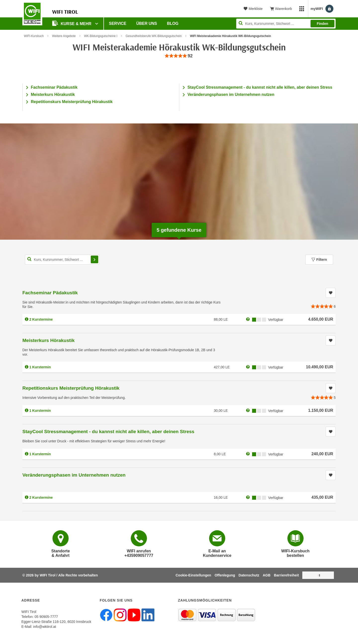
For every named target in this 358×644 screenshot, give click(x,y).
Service (118, 23)
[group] (179, 56)
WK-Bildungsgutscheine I (101, 36)
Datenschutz (249, 575)
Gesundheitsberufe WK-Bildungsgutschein (154, 36)
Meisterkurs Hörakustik (53, 95)
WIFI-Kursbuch (34, 36)
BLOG (173, 23)
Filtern (319, 260)
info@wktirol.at (45, 627)
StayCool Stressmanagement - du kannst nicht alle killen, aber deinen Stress (260, 87)
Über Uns (147, 23)
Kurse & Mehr (72, 23)
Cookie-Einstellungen (193, 575)
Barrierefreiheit (286, 575)
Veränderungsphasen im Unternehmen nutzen (231, 95)
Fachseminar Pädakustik (54, 87)
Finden (322, 24)
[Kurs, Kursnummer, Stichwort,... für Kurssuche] (62, 260)
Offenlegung (225, 575)
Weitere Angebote (64, 36)
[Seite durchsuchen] (286, 24)
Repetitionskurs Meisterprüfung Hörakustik (72, 102)
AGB (267, 575)
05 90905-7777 (46, 617)
